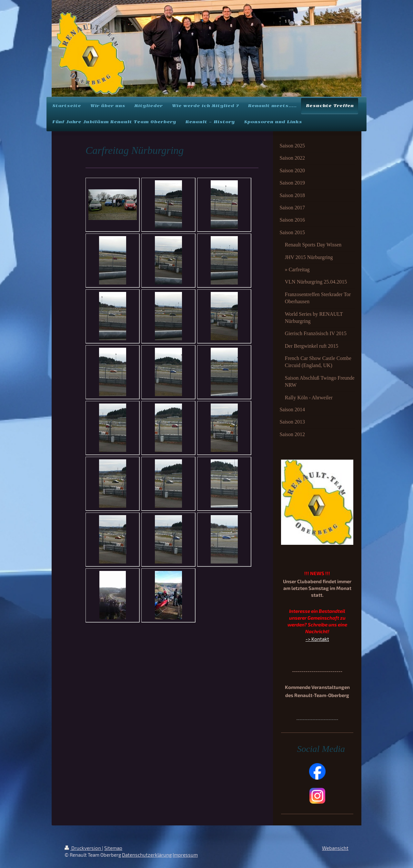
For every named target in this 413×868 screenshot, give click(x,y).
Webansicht (335, 848)
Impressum (185, 855)
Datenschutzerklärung (147, 855)
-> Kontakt (317, 639)
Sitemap (113, 848)
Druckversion (83, 848)
